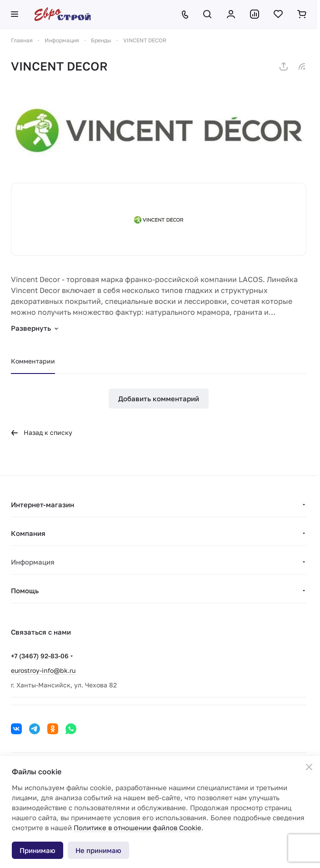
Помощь (25, 590)
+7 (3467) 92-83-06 (40, 656)
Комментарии (33, 361)
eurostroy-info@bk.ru (43, 670)
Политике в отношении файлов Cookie (137, 828)
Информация (33, 562)
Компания (28, 533)
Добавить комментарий (159, 399)
